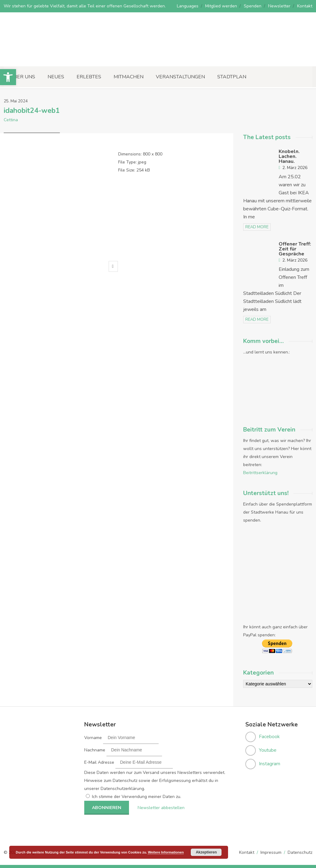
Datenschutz (300, 852)
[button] (8, 77)
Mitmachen (129, 77)
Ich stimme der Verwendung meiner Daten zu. (137, 797)
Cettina (11, 120)
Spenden (253, 6)
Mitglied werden (221, 6)
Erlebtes (89, 77)
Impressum (271, 852)
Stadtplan (232, 77)
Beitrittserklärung (260, 473)
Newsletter (279, 6)
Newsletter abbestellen (160, 808)
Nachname (95, 750)
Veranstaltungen (180, 77)
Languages (188, 6)
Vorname (93, 738)
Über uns (23, 77)
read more (257, 227)
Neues (56, 77)
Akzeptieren (206, 852)
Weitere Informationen (166, 852)
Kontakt (305, 6)
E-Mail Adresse (99, 762)
